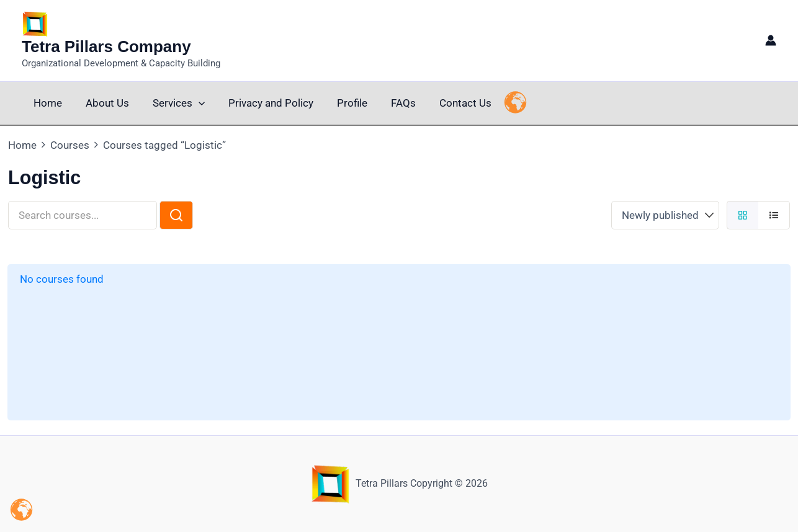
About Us (104, 103)
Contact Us (449, 103)
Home (47, 103)
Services (173, 103)
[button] (192, 103)
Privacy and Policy (262, 103)
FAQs (390, 103)
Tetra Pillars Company (106, 47)
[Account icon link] (771, 40)
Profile (341, 103)
